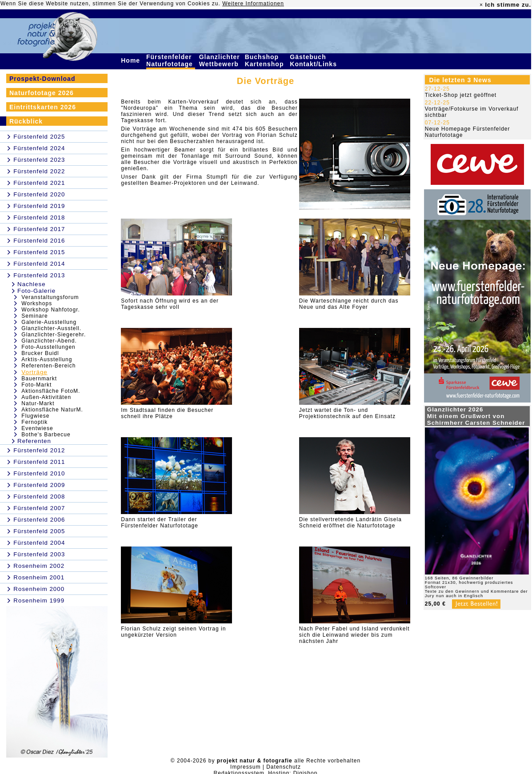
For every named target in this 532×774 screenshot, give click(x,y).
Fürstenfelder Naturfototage (171, 60)
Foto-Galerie (36, 291)
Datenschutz (284, 767)
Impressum (245, 767)
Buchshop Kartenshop (266, 60)
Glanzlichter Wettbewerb (220, 60)
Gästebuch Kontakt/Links (314, 60)
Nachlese (32, 284)
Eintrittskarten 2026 (43, 107)
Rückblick (26, 121)
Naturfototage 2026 (42, 93)
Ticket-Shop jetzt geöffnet (461, 95)
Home (132, 60)
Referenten (34, 441)
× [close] (481, 5)
